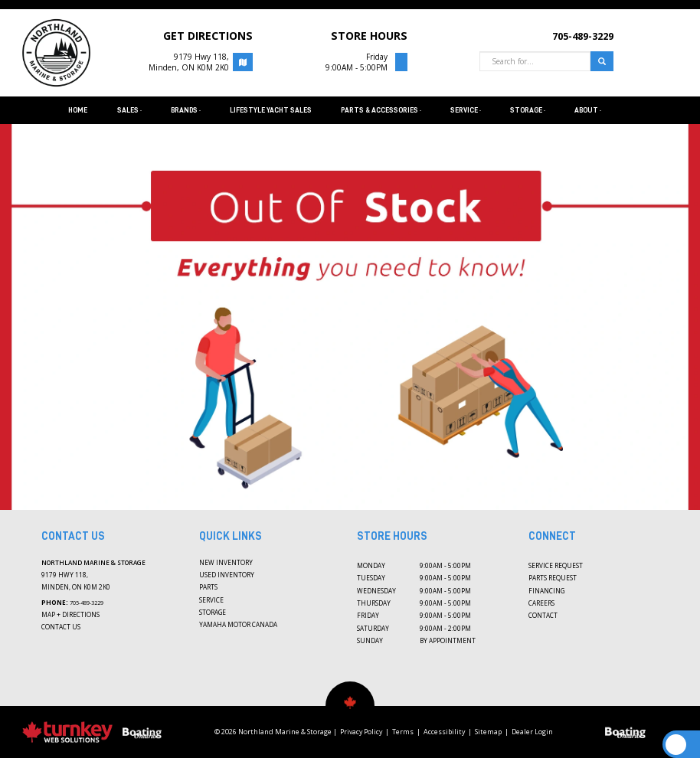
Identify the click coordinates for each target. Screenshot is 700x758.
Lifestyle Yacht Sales (271, 110)
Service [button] (466, 110)
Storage (213, 612)
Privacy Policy (361, 732)
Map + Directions (70, 614)
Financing (546, 591)
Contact (543, 615)
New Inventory (226, 562)
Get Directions (208, 36)
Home (78, 110)
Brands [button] (186, 110)
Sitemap (488, 732)
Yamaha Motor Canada (238, 624)
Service (211, 600)
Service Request (556, 565)
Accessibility (444, 732)
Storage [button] (528, 110)
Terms (403, 732)
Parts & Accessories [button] (381, 110)
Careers (541, 603)
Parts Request (553, 578)
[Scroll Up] (676, 745)
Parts (208, 587)
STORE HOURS (369, 36)
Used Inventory (227, 575)
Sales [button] (129, 110)
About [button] (588, 110)
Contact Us (61, 627)
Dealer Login (532, 732)
